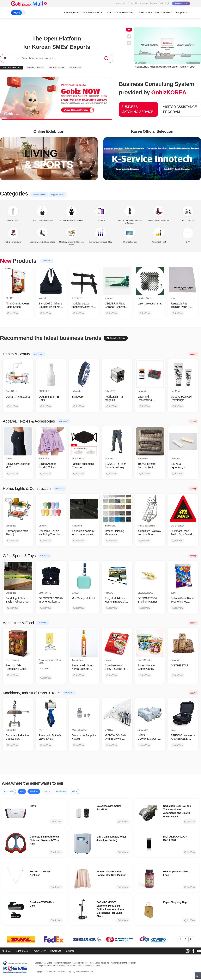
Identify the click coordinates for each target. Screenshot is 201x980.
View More (47, 261)
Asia (22, 791)
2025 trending (75, 67)
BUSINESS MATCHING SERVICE (137, 109)
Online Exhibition (93, 13)
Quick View (12, 313)
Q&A (161, 3)
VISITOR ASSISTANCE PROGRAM (180, 109)
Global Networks (164, 13)
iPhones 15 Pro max (35, 67)
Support (182, 13)
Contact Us (132, 3)
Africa (74, 791)
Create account (181, 3)
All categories (71, 13)
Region (153, 3)
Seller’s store (145, 13)
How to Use (120, 3)
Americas (34, 791)
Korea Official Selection (121, 13)
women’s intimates (56, 67)
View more (39, 354)
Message (144, 3)
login (168, 3)
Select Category (116, 338)
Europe (47, 791)
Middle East (61, 791)
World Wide (9, 791)
